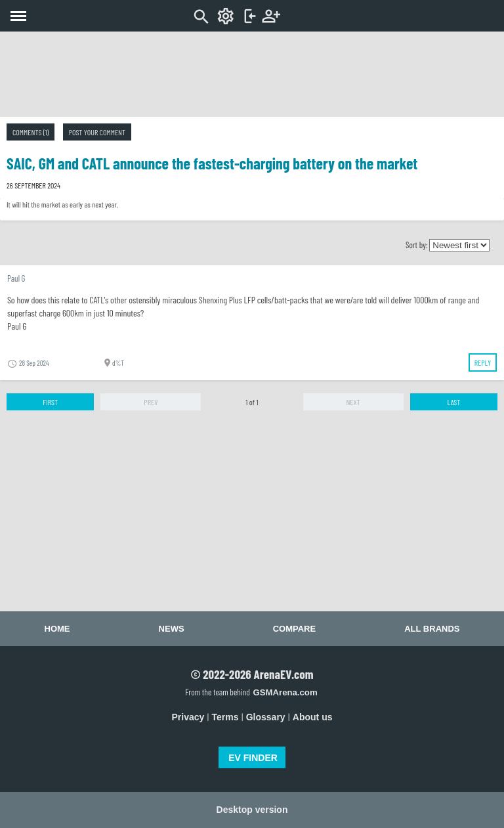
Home (57, 629)
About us (313, 717)
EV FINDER (253, 758)
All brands (432, 629)
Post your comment (97, 132)
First (50, 402)
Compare (294, 629)
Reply (483, 362)
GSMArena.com (285, 692)
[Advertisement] (252, 74)
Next (353, 402)
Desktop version (252, 810)
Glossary (266, 717)
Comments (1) (31, 132)
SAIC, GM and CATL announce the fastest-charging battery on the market (212, 163)
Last (453, 402)
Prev (151, 402)
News (172, 629)
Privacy (188, 717)
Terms (225, 717)
